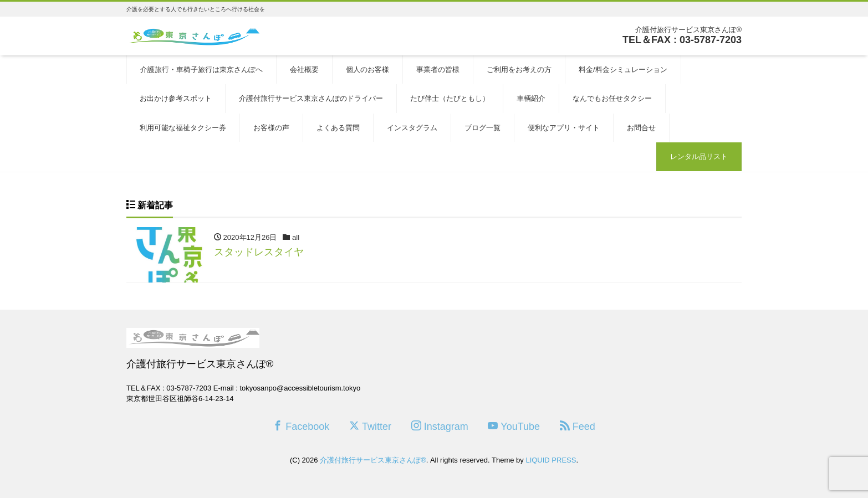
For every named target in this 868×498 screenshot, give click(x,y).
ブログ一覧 (482, 128)
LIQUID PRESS (551, 460)
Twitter (370, 426)
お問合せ (641, 128)
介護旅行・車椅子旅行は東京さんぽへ (201, 70)
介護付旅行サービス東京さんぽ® (373, 460)
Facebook (301, 426)
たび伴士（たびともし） (450, 98)
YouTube (514, 426)
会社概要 (304, 70)
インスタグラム (412, 128)
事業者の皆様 (438, 70)
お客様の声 (271, 128)
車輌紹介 (531, 98)
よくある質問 (338, 128)
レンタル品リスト (699, 156)
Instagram (440, 426)
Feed (578, 426)
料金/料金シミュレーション (623, 70)
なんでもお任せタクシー (612, 98)
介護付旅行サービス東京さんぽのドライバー (311, 98)
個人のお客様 (367, 70)
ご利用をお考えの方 (519, 70)
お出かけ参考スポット (176, 98)
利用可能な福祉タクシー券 (183, 128)
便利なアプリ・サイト (564, 128)
